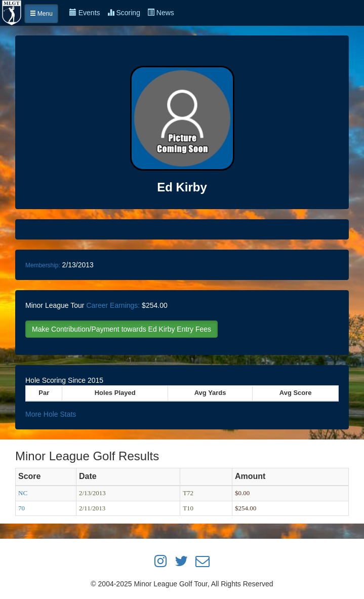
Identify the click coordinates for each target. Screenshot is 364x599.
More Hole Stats (51, 414)
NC (23, 493)
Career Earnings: (113, 305)
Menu (41, 14)
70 (22, 508)
